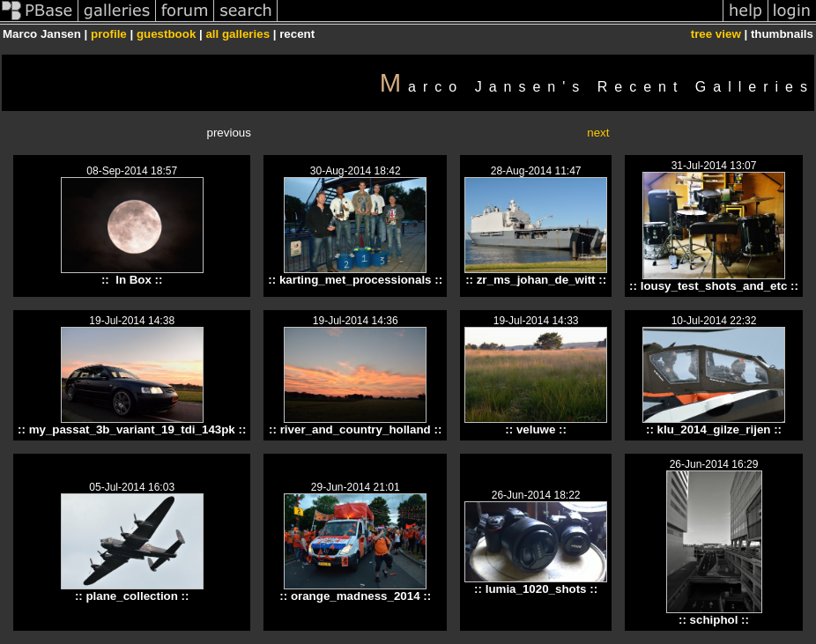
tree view (716, 34)
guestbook (166, 34)
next (598, 133)
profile (109, 34)
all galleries (237, 34)
